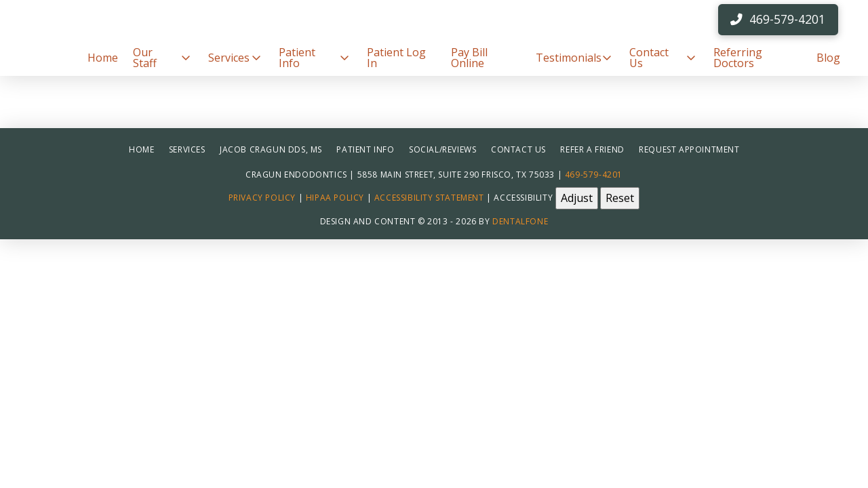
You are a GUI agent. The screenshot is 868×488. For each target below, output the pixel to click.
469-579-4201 (594, 175)
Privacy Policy (262, 198)
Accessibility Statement (429, 198)
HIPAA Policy (335, 198)
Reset (620, 198)
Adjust (577, 198)
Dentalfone (520, 221)
